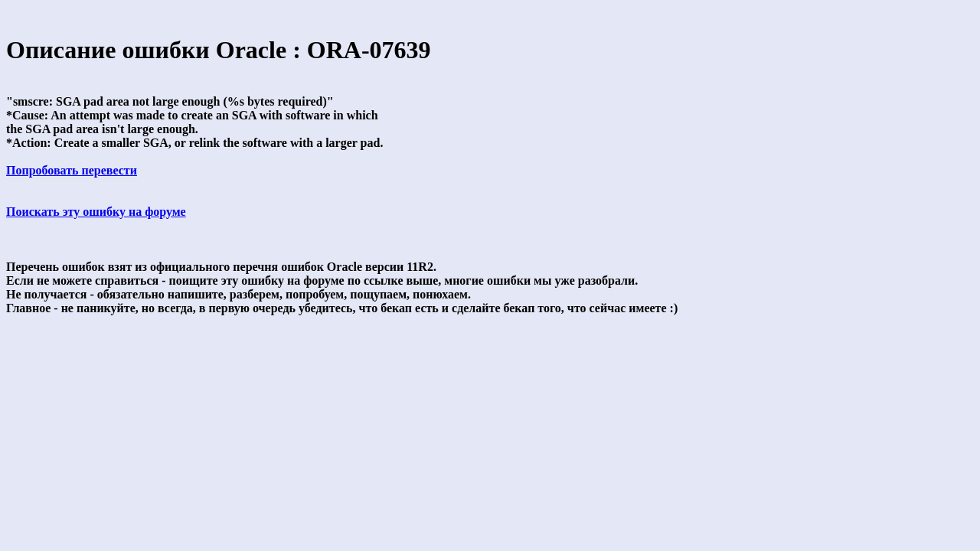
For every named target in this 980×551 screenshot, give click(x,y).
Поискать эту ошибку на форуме (96, 212)
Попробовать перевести (72, 170)
